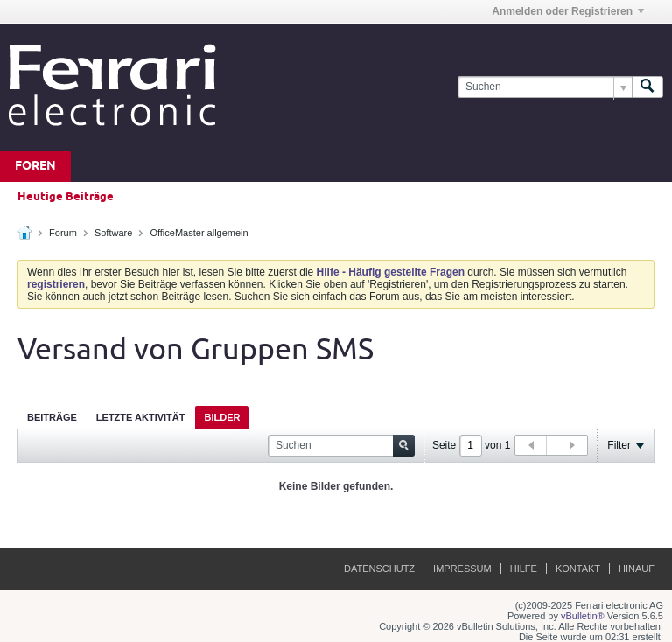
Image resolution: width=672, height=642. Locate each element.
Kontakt (578, 569)
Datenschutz (379, 569)
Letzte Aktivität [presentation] (141, 417)
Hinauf (637, 569)
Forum (63, 233)
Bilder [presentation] (222, 417)
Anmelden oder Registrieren (568, 11)
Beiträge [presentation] (52, 417)
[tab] (52, 417)
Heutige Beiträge (66, 197)
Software (113, 233)
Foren (35, 167)
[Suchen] (545, 87)
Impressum (462, 569)
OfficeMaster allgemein (199, 233)
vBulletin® (583, 616)
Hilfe (524, 569)
